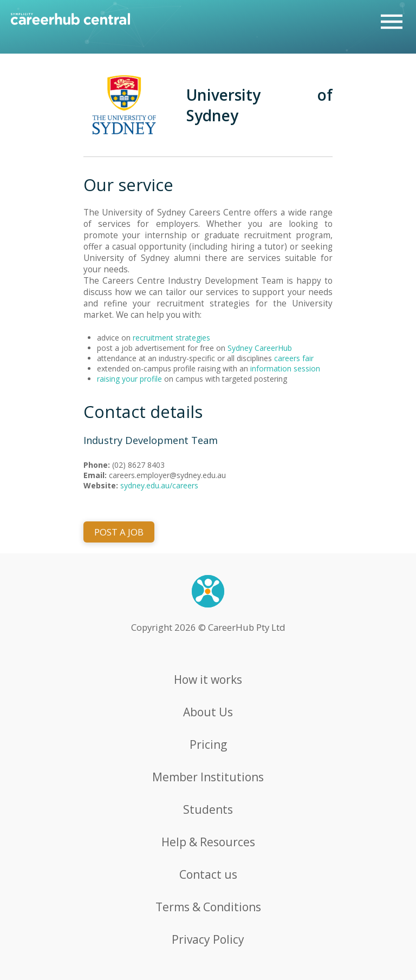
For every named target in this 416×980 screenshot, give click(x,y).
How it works (208, 680)
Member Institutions (208, 777)
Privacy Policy (208, 939)
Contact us (208, 874)
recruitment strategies (171, 338)
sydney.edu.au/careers (159, 485)
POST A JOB (119, 532)
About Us (208, 712)
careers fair (294, 358)
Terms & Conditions (208, 907)
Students (208, 809)
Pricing (208, 744)
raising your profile (129, 379)
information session (285, 368)
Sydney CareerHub (260, 348)
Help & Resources (208, 842)
